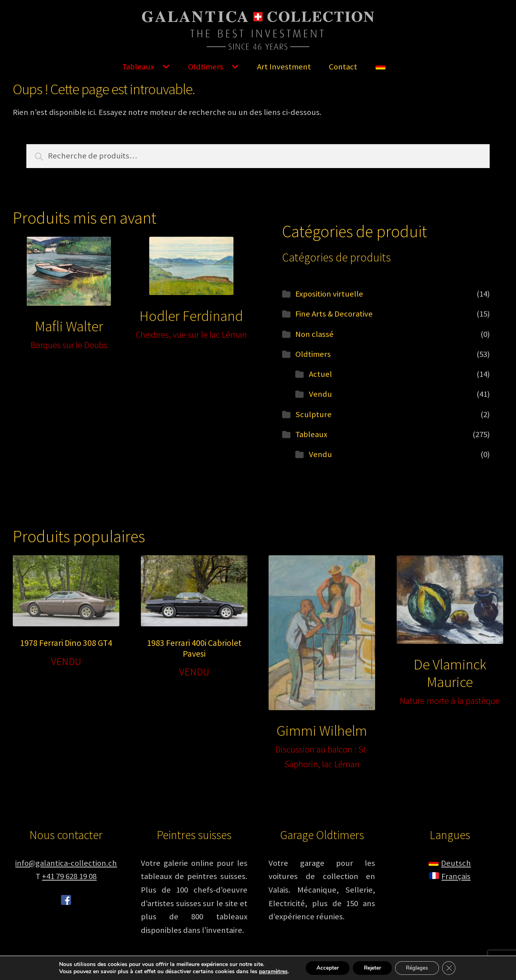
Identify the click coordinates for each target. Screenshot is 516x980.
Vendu (320, 394)
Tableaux (138, 67)
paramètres (268, 971)
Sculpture (313, 414)
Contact (343, 67)
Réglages (419, 967)
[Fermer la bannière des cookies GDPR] (453, 968)
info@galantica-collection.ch (66, 863)
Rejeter (371, 967)
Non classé (314, 334)
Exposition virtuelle (329, 294)
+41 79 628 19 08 (69, 876)
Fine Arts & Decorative (334, 314)
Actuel (320, 374)
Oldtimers (206, 67)
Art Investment (284, 67)
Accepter (324, 967)
